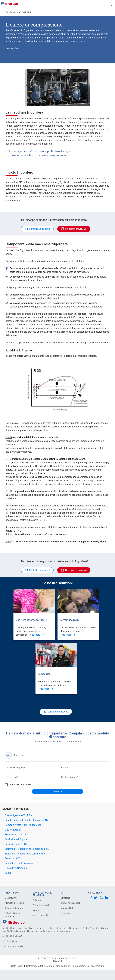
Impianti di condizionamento (20, 863)
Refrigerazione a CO (16, 844)
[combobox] (111, 4)
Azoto (8, 873)
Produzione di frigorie (16, 839)
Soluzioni (37, 900)
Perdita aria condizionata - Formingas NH (28, 820)
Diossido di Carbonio (16, 868)
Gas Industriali (12, 898)
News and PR (67, 908)
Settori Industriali (41, 905)
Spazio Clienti (40, 916)
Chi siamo (65, 913)
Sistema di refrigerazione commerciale (25, 854)
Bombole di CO (13, 858)
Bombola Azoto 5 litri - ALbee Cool (23, 825)
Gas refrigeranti (13, 830)
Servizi (36, 910)
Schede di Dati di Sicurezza (13, 915)
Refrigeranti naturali (15, 834)
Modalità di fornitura (14, 903)
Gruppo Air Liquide (70, 903)
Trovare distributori (14, 908)
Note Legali (17, 966)
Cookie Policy (63, 966)
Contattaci (65, 898)
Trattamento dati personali (40, 966)
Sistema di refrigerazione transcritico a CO (28, 849)
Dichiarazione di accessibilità (88, 966)
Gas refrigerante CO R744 (19, 815)
